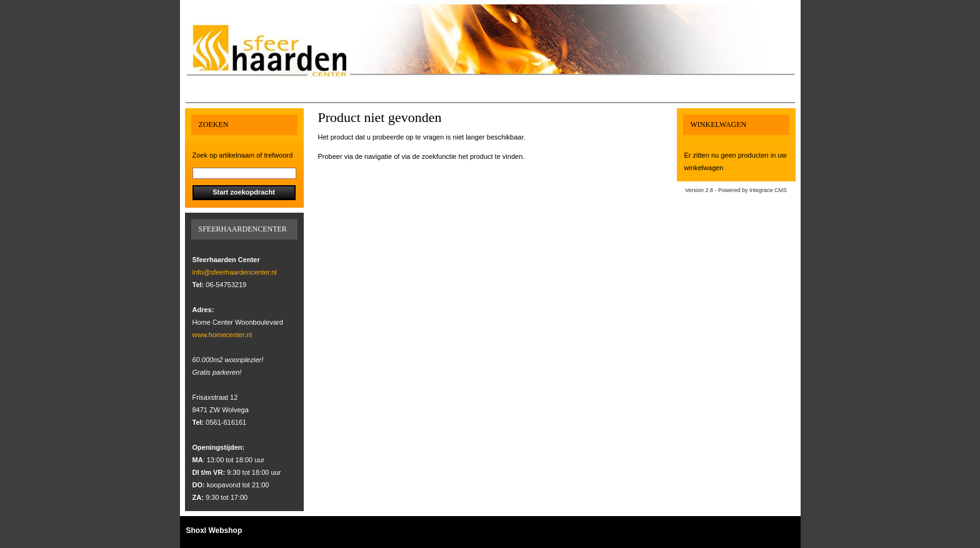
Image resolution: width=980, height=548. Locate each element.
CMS (781, 190)
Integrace (761, 190)
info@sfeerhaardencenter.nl (235, 272)
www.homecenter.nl (222, 335)
